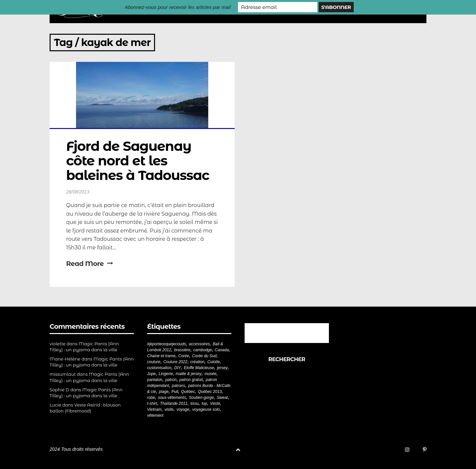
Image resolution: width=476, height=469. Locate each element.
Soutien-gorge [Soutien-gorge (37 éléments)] (201, 398)
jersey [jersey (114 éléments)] (222, 368)
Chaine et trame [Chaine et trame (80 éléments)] (161, 356)
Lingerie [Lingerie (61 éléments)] (166, 374)
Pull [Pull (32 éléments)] (175, 392)
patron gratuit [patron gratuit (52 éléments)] (191, 380)
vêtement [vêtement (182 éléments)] (155, 415)
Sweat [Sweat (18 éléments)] (222, 398)
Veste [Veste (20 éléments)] (215, 404)
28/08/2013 (78, 192)
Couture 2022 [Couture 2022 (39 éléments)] (175, 362)
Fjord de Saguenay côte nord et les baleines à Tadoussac (138, 161)
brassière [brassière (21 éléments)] (182, 350)
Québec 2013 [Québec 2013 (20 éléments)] (210, 392)
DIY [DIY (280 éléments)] (178, 368)
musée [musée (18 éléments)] (210, 374)
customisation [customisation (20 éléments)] (159, 368)
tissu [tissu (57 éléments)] (195, 404)
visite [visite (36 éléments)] (169, 409)
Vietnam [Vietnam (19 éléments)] (154, 409)
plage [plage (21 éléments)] (164, 392)
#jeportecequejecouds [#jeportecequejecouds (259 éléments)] (166, 344)
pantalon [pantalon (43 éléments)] (155, 380)
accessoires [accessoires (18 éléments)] (199, 344)
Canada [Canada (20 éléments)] (222, 350)
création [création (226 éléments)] (198, 362)
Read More (89, 264)
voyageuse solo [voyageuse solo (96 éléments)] (206, 409)
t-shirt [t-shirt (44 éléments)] (152, 404)
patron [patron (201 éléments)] (171, 380)
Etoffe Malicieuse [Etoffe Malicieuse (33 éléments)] (199, 368)
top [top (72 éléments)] (204, 404)
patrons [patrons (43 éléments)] (178, 386)
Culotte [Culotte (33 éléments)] (214, 362)
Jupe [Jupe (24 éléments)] (151, 374)
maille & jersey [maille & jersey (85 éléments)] (189, 374)
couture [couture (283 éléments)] (154, 362)
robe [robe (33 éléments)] (151, 398)
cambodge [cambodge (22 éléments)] (203, 350)
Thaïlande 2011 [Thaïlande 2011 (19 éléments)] (174, 404)
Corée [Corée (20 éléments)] (184, 356)
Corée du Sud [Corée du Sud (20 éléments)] (204, 356)
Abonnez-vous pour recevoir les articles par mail (178, 7)
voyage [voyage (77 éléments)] (183, 409)
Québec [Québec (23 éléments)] (188, 392)
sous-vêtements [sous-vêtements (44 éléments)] (172, 398)
